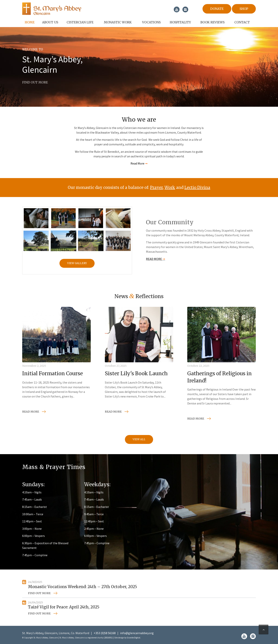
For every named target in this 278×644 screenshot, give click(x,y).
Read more (31, 412)
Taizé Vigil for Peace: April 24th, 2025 (64, 607)
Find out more (39, 593)
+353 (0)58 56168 (105, 633)
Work (170, 187)
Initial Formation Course (53, 373)
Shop (244, 9)
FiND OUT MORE (35, 81)
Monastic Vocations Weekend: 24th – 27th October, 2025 (83, 587)
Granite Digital (133, 638)
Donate (217, 9)
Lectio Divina (197, 187)
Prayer (156, 187)
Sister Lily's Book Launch (136, 373)
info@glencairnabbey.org (137, 633)
